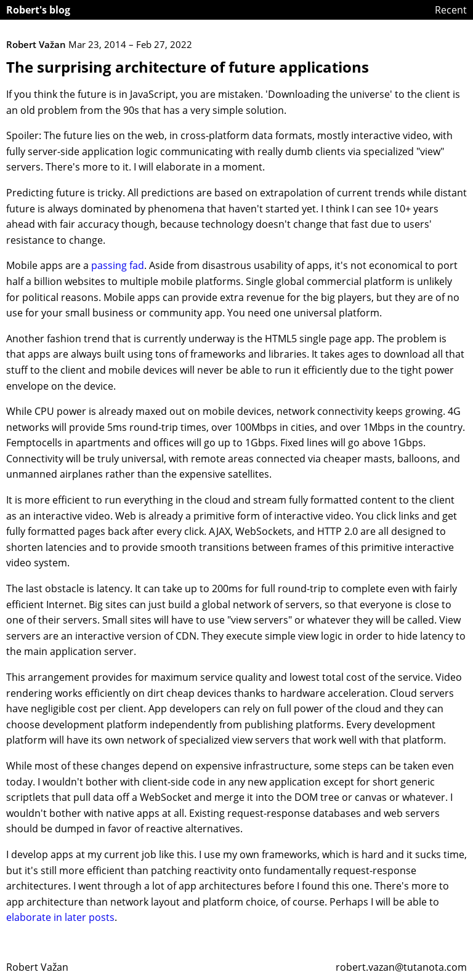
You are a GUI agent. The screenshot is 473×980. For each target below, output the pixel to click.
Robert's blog (38, 10)
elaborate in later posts (60, 917)
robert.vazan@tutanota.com (401, 967)
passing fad (118, 265)
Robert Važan (37, 967)
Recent (451, 10)
